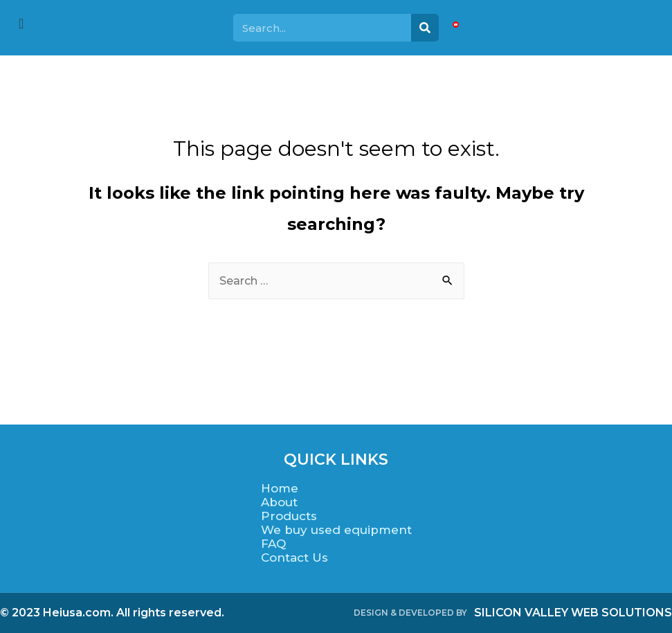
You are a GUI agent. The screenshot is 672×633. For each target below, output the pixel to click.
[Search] (425, 28)
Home (280, 488)
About (279, 502)
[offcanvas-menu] (21, 24)
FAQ (273, 544)
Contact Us (294, 558)
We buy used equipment (336, 530)
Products (289, 516)
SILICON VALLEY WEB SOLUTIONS (573, 613)
